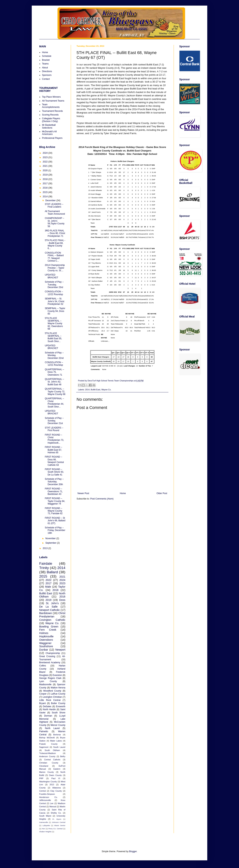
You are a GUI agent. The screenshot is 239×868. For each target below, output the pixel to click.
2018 (46, 179)
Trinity (44, 568)
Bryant (42, 703)
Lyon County (48, 681)
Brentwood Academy (50, 663)
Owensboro (46, 640)
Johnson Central (59, 822)
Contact (46, 79)
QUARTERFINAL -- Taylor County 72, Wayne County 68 (55, 392)
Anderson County (47, 756)
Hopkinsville (46, 636)
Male (48, 587)
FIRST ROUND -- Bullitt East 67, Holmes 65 (53, 450)
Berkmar (57, 735)
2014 (87, 390)
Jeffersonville (45, 800)
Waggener (45, 643)
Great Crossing (47, 656)
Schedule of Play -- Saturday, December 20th (54, 482)
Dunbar (44, 650)
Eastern (57, 769)
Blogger (133, 851)
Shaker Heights (45, 832)
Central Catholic (52, 760)
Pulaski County (48, 744)
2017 (46, 184)
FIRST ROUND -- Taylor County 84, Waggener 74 (55, 501)
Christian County (49, 763)
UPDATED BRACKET (52, 276)
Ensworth (61, 706)
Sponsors (47, 75)
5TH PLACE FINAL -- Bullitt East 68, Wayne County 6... (55, 244)
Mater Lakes (56, 741)
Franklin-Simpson (47, 794)
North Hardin (49, 709)
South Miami (45, 816)
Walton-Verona (58, 688)
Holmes (44, 633)
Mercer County (58, 725)
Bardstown (46, 613)
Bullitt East (96, 390)
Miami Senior (60, 825)
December (51, 200)
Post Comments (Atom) (102, 499)
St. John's (52, 603)
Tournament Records (52, 111)
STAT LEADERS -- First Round (54, 429)
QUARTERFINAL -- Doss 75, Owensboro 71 (54, 372)
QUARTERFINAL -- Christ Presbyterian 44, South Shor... (54, 403)
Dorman (48, 716)
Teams (45, 64)
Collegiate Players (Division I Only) (51, 120)
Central (42, 791)
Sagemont (44, 747)
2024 (46, 153)
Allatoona (56, 788)
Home (123, 493)
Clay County (56, 791)
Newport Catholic (49, 610)
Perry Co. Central (55, 829)
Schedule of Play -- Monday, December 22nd (54, 355)
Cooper (43, 694)
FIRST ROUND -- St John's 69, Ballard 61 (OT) (55, 521)
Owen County (55, 775)
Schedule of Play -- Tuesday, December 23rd (54, 285)
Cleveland (44, 766)
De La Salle (48, 607)
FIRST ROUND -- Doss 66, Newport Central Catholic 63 (54, 461)
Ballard (52, 572)
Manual (53, 807)
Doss (62, 600)
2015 (46, 192)
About (45, 68)
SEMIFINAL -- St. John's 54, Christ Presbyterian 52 (55, 301)
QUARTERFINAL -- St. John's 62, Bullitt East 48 (54, 382)
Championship (53, 653)
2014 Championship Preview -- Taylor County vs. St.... (55, 268)
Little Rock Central (50, 700)
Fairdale (46, 563)
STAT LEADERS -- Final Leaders (54, 205)
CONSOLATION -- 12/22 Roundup (54, 293)
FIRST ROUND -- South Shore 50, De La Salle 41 (54, 472)
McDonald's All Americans (49, 133)
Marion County (46, 772)
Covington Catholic (52, 620)
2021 (46, 166)
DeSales (47, 706)
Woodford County (52, 691)
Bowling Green (49, 627)
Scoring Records (50, 115)
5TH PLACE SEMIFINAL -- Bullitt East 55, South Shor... (53, 337)
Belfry (63, 756)
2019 (46, 175)
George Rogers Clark (50, 678)
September (51, 543)
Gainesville (44, 822)
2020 (46, 170)
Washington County (48, 782)
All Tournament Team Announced (55, 213)
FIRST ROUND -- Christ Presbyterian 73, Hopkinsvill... (54, 439)
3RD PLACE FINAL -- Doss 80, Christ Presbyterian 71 (55, 233)
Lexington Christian (52, 697)
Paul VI (56, 778)
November (51, 538)
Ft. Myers (57, 819)
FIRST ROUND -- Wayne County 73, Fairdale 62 (54, 511)
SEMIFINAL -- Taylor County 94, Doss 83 (55, 311)
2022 (46, 162)
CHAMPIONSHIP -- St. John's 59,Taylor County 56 (55, 222)
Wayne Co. (106, 390)
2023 (46, 157)
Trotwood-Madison (48, 753)
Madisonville (45, 684)
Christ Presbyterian (52, 615)
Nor (43, 829)
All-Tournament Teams (53, 101)
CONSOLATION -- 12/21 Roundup (54, 364)
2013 (46, 548)
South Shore (59, 713)
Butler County (58, 703)
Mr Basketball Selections (49, 126)
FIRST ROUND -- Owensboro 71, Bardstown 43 (54, 491)
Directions (47, 71)
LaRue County (58, 694)
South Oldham (52, 750)
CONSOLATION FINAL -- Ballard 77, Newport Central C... (54, 257)
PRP (41, 778)
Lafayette (46, 825)
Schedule (47, 56)
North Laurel (52, 728)
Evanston (57, 675)
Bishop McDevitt (47, 738)
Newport (60, 650)
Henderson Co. (48, 797)
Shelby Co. (56, 813)
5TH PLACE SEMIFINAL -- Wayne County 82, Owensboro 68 (54, 324)
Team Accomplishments (51, 106)
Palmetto (44, 731)
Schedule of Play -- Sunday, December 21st (54, 421)
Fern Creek (48, 630)
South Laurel (59, 747)
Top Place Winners (51, 97)
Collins (43, 666)
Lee (52, 803)
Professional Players (52, 138)
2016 (46, 188)
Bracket (46, 60)
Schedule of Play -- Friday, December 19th (55, 530)
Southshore (46, 646)
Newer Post (83, 493)
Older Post (162, 493)
